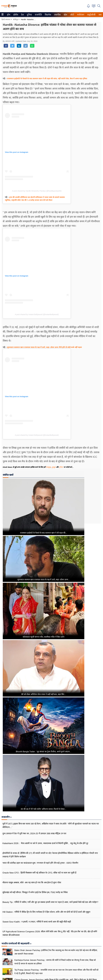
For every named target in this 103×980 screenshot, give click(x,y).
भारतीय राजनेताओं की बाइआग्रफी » (16, 944)
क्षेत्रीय (15, 15)
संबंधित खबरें (8, 475)
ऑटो (72, 15)
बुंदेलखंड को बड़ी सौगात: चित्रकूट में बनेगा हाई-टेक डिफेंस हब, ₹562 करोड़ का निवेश (35, 892)
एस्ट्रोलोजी (91, 15)
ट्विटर (61, 467)
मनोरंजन (80, 15)
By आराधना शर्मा (9, 41)
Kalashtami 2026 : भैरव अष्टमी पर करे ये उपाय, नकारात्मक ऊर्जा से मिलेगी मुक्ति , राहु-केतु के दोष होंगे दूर (45, 843)
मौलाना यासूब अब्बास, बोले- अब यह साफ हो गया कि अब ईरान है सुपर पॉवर (32, 883)
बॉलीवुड (16, 19)
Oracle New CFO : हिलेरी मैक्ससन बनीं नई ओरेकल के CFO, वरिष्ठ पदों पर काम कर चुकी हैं (39, 873)
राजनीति (38, 15)
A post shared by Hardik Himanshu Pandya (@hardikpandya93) (37, 191)
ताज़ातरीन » (7, 817)
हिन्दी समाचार (6, 19)
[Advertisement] (92, 496)
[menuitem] (9, 15)
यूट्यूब (54, 467)
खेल (65, 15)
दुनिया (29, 15)
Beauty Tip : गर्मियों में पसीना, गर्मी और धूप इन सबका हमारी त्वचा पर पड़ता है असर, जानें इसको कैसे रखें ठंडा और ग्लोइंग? (50, 902)
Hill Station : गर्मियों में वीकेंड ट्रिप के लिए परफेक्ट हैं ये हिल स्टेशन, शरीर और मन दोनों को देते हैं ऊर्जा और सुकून (46, 912)
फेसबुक (48, 467)
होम (8, 15)
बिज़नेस (48, 15)
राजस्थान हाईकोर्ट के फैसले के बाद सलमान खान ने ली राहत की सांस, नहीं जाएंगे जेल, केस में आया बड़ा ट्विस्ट (47, 78)
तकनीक (57, 15)
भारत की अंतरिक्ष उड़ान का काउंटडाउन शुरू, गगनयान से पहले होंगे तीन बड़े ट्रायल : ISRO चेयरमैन (40, 863)
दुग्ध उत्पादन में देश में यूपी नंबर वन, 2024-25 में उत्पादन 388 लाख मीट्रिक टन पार (34, 834)
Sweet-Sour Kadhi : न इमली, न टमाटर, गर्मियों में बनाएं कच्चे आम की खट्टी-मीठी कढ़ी (37, 922)
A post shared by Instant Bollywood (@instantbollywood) (37, 314)
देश (22, 15)
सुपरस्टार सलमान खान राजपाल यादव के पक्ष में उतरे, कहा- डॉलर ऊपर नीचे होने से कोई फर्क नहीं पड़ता (45, 347)
